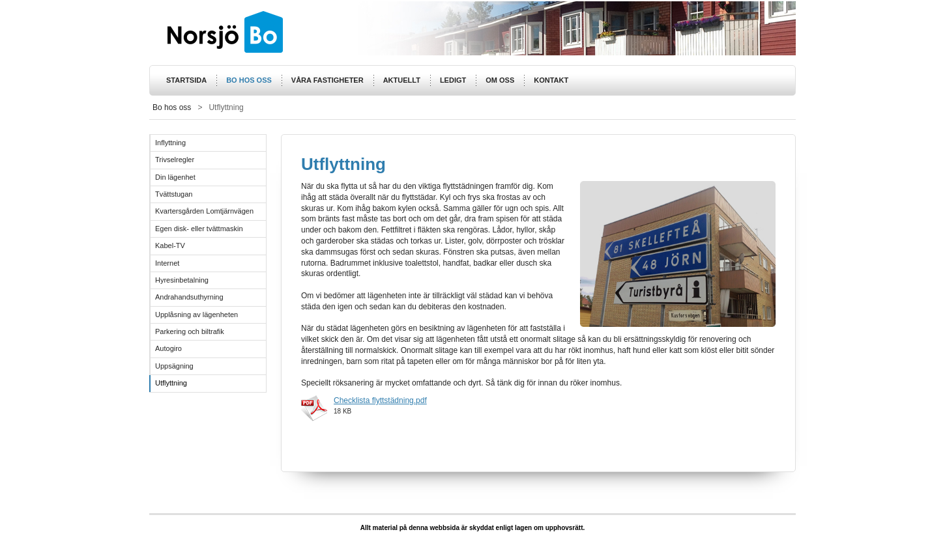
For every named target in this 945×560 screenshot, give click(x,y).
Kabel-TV (170, 245)
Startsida (186, 80)
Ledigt (453, 80)
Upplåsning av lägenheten (196, 315)
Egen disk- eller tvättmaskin (199, 229)
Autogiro (168, 348)
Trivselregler (175, 160)
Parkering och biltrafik (190, 331)
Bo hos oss (249, 80)
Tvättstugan (174, 194)
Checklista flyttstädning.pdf (380, 400)
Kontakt (551, 80)
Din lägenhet (175, 177)
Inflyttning (170, 143)
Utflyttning (171, 383)
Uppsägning (174, 366)
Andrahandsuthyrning (189, 297)
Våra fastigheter (327, 80)
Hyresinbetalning (182, 280)
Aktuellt (402, 80)
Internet (167, 263)
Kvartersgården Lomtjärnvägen (204, 211)
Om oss (500, 80)
